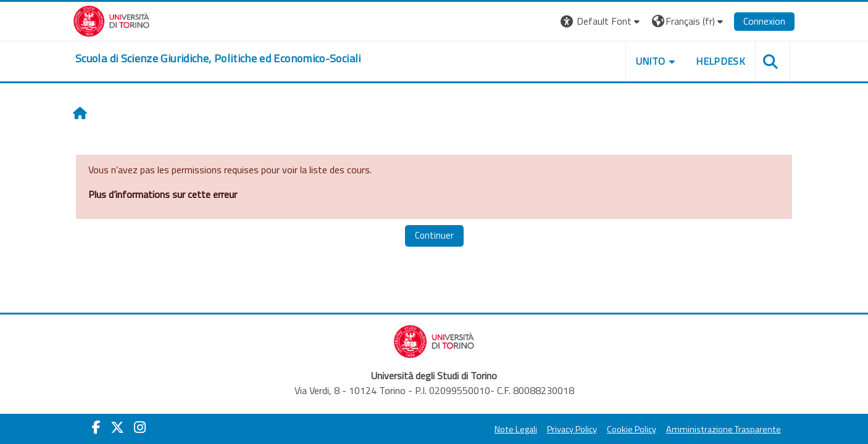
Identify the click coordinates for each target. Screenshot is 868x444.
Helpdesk (720, 61)
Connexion (764, 21)
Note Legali (516, 429)
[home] (218, 59)
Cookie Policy (632, 429)
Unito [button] (651, 61)
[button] (602, 21)
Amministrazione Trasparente (724, 429)
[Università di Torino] (111, 20)
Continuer (434, 235)
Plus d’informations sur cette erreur (163, 194)
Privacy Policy (572, 429)
